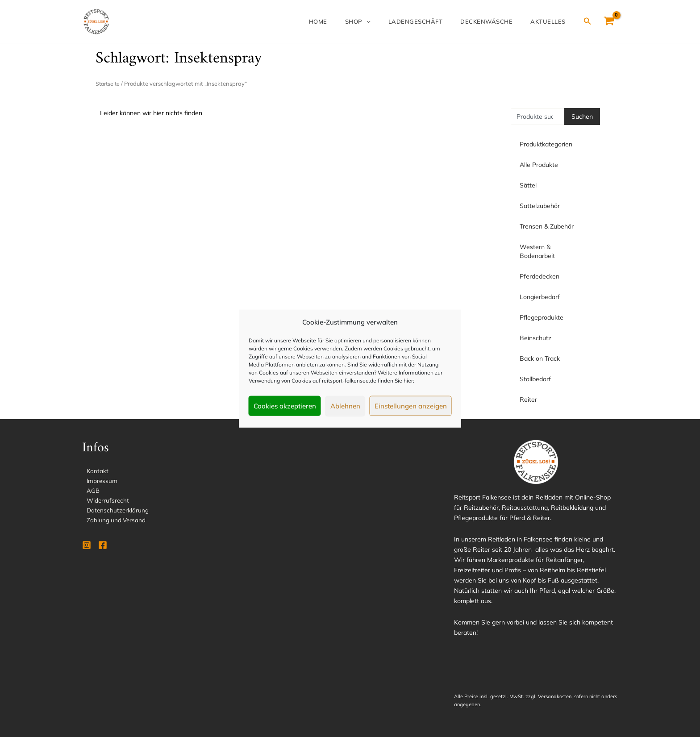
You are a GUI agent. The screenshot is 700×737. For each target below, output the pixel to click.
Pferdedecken (542, 276)
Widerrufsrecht (104, 502)
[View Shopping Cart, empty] (609, 21)
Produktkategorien (546, 144)
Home (350, 21)
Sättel (530, 185)
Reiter (528, 400)
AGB (89, 491)
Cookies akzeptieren (285, 406)
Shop (383, 21)
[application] (392, 21)
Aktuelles (552, 21)
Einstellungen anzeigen (411, 406)
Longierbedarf (542, 297)
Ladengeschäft (433, 21)
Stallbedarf (535, 379)
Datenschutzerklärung (114, 512)
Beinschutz (535, 338)
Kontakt (93, 471)
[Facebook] (103, 548)
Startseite (109, 83)
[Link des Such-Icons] (587, 21)
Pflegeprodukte (544, 317)
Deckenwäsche (497, 21)
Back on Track (540, 358)
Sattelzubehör (542, 206)
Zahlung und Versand (112, 522)
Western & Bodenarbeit (555, 251)
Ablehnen (345, 406)
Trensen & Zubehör (549, 226)
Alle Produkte (539, 165)
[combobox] (537, 117)
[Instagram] (87, 548)
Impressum (98, 481)
